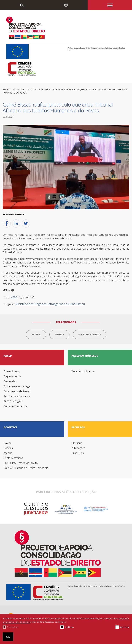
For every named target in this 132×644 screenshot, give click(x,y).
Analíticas (69, 627)
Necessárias (13, 627)
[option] (36, 509)
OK (8, 637)
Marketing (125, 627)
